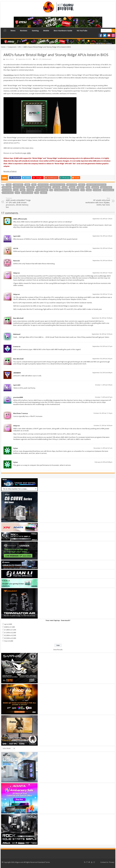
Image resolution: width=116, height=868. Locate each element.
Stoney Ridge (8, 193)
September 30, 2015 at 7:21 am (102, 294)
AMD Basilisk (43, 185)
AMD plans (7, 187)
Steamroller (109, 190)
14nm (9, 185)
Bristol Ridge (106, 187)
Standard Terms (44, 862)
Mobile (46, 31)
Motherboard (47, 59)
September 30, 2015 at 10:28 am (102, 318)
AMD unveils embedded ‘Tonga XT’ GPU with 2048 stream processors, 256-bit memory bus (18, 203)
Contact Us (104, 862)
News (13, 31)
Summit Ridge (27, 193)
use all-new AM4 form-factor (67, 85)
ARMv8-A (81, 187)
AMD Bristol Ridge (58, 185)
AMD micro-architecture (97, 185)
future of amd (42, 190)
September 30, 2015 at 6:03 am (102, 260)
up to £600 (8, 624)
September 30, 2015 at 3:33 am (102, 248)
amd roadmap (19, 187)
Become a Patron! (10, 171)
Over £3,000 (9, 641)
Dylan (16, 448)
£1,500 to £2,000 (10, 633)
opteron (97, 190)
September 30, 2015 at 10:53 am (102, 334)
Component (12, 47)
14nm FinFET (18, 185)
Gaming (35, 31)
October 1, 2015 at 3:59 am (104, 385)
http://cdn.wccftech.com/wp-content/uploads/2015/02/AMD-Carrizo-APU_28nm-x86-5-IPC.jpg (47, 434)
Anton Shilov (10, 59)
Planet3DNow (9, 75)
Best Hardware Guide (63, 31)
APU (20, 47)
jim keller (75, 190)
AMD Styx (31, 187)
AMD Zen (57, 187)
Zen (37, 193)
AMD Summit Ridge (44, 187)
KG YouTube (82, 31)
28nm (27, 185)
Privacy (112, 862)
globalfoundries (62, 190)
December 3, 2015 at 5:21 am (103, 448)
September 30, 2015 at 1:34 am (102, 219)
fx (51, 190)
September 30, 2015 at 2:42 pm (102, 359)
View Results (58, 650)
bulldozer (7, 190)
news (89, 190)
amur (65, 187)
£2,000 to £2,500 (10, 635)
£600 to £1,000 (9, 627)
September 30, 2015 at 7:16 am (102, 273)
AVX (88, 187)
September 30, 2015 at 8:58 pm (102, 373)
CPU (40, 59)
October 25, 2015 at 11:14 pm (103, 413)
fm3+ (23, 190)
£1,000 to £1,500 (10, 630)
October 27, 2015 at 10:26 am (103, 425)
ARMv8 (72, 187)
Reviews (24, 31)
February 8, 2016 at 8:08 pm (103, 462)
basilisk (95, 187)
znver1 (44, 193)
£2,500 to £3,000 (10, 638)
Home (5, 30)
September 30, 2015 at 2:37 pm (102, 346)
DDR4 (16, 190)
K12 (83, 190)
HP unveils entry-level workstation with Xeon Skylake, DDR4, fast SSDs (97, 202)
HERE (29, 153)
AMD (34, 185)
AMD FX (82, 185)
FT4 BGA (31, 190)
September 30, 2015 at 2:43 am (102, 236)
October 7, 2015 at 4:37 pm (104, 397)
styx (18, 193)
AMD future (72, 185)
